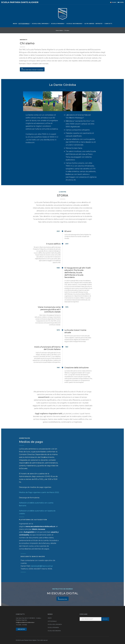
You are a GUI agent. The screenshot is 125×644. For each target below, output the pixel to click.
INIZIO (15, 24)
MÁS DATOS (21, 629)
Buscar (105, 619)
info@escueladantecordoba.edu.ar (25, 622)
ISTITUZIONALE (24, 24)
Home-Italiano (59, 30)
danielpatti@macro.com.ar (42, 566)
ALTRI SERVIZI (89, 24)
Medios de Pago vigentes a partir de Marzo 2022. (39, 492)
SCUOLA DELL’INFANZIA (40, 24)
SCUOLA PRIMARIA (58, 24)
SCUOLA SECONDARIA (74, 24)
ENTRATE (99, 24)
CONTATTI (108, 24)
